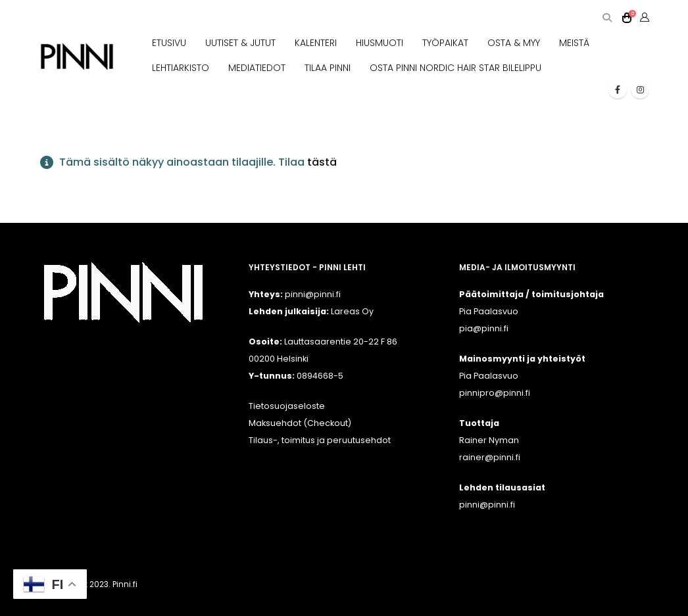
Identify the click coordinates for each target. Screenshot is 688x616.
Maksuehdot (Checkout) (300, 423)
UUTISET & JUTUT (240, 43)
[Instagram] (640, 89)
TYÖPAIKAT (445, 43)
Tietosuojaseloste (287, 406)
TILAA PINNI (328, 68)
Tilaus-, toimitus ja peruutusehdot (320, 440)
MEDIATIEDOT (257, 68)
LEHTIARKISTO (181, 68)
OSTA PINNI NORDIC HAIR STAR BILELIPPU (455, 68)
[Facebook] (618, 89)
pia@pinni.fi (484, 328)
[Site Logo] (77, 57)
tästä (322, 162)
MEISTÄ (574, 43)
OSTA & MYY (514, 43)
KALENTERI (316, 43)
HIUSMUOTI (380, 43)
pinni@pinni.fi (487, 505)
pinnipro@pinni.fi (495, 393)
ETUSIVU (169, 43)
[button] (607, 18)
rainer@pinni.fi (490, 457)
